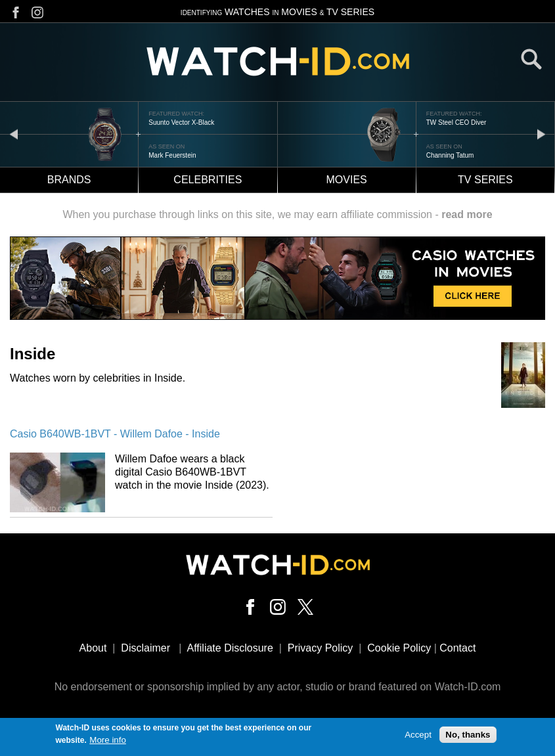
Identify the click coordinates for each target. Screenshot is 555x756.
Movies (347, 180)
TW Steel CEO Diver (456, 122)
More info (108, 742)
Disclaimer (145, 648)
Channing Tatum (450, 155)
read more (467, 214)
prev (14, 134)
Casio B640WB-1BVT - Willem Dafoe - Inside (115, 434)
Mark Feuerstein (172, 155)
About (93, 648)
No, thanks (468, 737)
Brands (69, 180)
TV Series (485, 180)
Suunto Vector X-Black (181, 122)
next (541, 134)
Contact (457, 648)
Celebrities (208, 180)
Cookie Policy (399, 648)
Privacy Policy (321, 648)
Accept (418, 737)
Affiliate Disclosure (230, 648)
